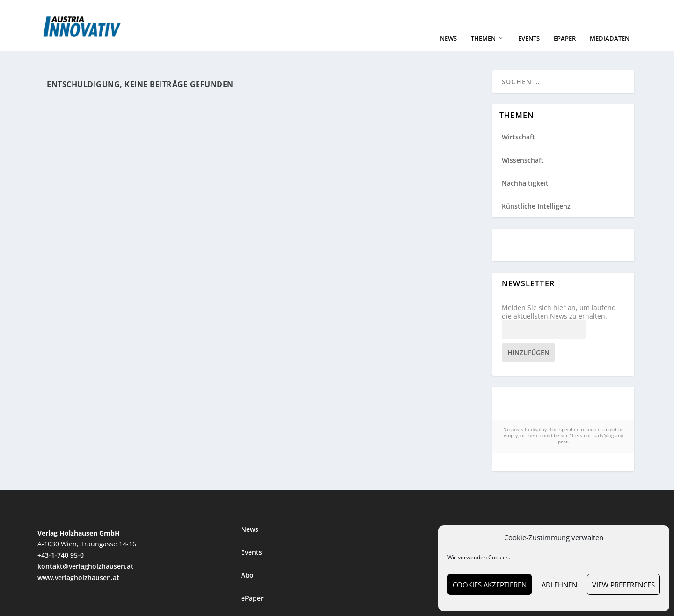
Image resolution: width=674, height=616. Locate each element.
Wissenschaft (523, 169)
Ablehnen (559, 585)
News (448, 48)
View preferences (623, 585)
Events (529, 48)
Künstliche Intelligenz (536, 215)
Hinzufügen (528, 362)
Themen (483, 48)
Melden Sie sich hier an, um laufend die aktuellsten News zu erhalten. (559, 321)
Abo (247, 570)
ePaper (565, 48)
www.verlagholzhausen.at (78, 572)
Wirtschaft (518, 146)
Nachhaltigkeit (525, 192)
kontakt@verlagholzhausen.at (85, 562)
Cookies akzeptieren (490, 585)
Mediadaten (610, 48)
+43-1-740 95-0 (61, 550)
